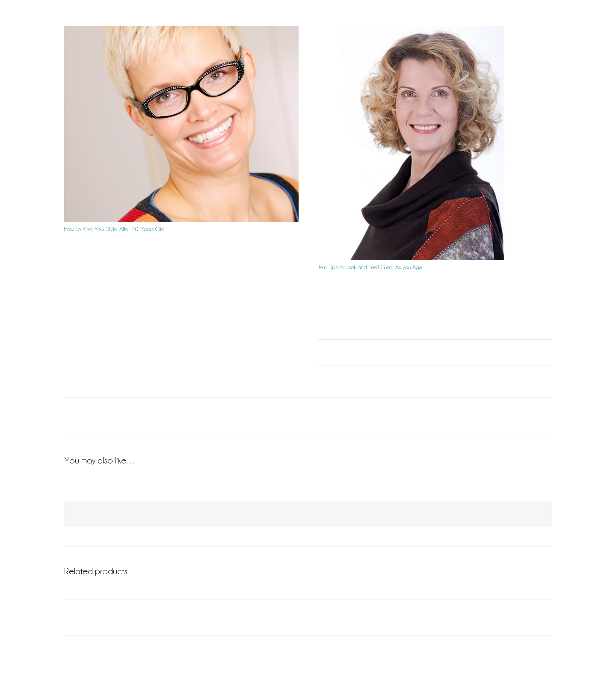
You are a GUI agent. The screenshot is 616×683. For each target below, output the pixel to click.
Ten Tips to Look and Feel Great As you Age (370, 267)
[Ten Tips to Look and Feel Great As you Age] (435, 143)
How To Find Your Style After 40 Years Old (114, 229)
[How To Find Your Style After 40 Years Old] (181, 124)
